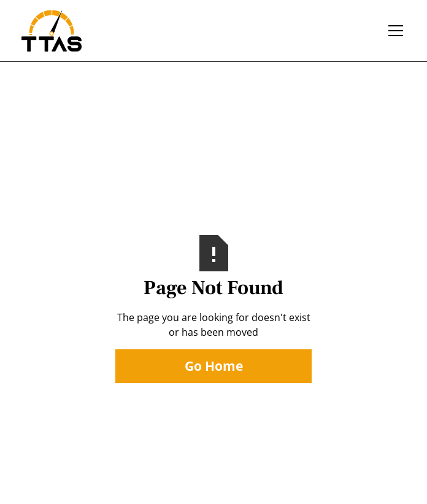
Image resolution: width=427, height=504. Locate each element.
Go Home (214, 366)
